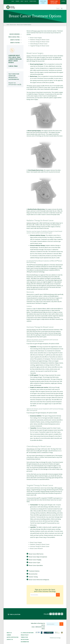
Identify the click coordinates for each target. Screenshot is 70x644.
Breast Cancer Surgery (36, 38)
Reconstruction (33, 574)
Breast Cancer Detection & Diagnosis (39, 580)
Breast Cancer (13, 25)
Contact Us (10, 639)
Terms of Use (24, 637)
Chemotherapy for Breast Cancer (39, 44)
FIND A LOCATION (15, 614)
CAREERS (17, 1)
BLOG (13, 1)
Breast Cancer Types (35, 562)
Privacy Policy (25, 635)
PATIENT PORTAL (33, 1)
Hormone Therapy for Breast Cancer (40, 42)
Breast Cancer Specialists (36, 565)
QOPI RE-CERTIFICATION (12, 637)
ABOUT (22, 1)
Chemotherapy (31, 449)
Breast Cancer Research (36, 548)
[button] (53, 8)
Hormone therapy (31, 329)
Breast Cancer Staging (35, 560)
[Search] (61, 8)
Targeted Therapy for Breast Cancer (40, 46)
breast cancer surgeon (35, 86)
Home (8, 25)
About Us (9, 633)
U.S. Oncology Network (27, 633)
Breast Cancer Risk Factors (36, 554)
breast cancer (37, 31)
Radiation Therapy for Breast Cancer (40, 40)
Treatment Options (34, 571)
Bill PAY (26, 1)
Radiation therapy (31, 223)
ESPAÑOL (63, 1)
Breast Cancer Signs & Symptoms (38, 557)
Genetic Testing (33, 577)
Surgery (29, 56)
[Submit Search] (59, 8)
